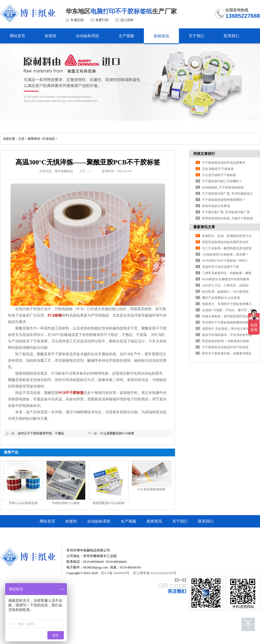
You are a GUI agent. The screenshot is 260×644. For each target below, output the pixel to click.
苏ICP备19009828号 (115, 573)
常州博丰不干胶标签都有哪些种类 (225, 323)
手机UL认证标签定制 (23, 503)
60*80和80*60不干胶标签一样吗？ (225, 261)
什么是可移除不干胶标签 (219, 175)
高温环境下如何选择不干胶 (221, 267)
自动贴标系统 (99, 521)
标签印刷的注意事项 (216, 206)
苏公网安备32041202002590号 (155, 573)
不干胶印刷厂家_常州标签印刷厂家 (226, 212)
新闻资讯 (34, 139)
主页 (21, 139)
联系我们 (206, 521)
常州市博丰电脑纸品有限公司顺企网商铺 (74, 534)
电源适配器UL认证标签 (109, 503)
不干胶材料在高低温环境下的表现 (225, 347)
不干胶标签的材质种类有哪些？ (224, 200)
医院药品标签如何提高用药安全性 (225, 242)
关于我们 (180, 521)
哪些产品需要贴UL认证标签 (221, 298)
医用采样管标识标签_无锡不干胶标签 (228, 218)
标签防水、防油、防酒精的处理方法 (227, 236)
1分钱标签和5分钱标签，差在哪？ (225, 254)
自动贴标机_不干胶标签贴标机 (223, 187)
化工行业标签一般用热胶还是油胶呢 (227, 248)
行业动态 (49, 139)
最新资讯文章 (204, 227)
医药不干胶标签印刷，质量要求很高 (227, 353)
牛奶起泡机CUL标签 (66, 503)
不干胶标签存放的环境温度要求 (224, 163)
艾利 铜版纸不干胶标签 (218, 169)
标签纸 (71, 521)
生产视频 (128, 521)
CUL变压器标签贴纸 (151, 489)
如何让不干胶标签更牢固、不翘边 (41, 433)
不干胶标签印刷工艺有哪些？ (222, 181)
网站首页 (47, 521)
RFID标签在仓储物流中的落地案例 (226, 279)
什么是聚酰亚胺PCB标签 (117, 433)
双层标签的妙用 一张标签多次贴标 (226, 341)
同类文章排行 (204, 154)
